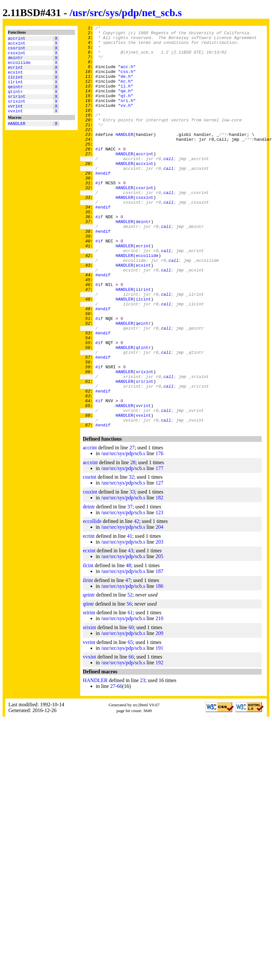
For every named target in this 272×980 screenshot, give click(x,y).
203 (159, 622)
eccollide (19, 68)
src (96, 13)
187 (159, 652)
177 (159, 549)
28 (133, 543)
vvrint (15, 120)
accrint (17, 39)
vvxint (15, 126)
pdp (130, 13)
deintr (15, 62)
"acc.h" (127, 75)
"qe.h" (126, 104)
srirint (17, 109)
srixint (17, 115)
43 (131, 631)
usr (80, 13)
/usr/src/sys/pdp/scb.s (123, 534)
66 (131, 737)
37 (130, 587)
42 (136, 602)
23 (143, 761)
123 (159, 593)
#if (99, 174)
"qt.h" (126, 110)
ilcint (15, 86)
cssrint (17, 51)
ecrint (15, 74)
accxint (17, 45)
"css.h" (127, 81)
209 (159, 714)
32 (131, 557)
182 (159, 578)
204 (159, 607)
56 (129, 684)
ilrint (15, 91)
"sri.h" (127, 116)
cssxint (17, 56)
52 (130, 675)
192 (159, 743)
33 (132, 572)
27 (132, 528)
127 (159, 563)
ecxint (15, 80)
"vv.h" (126, 122)
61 (130, 693)
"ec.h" (126, 93)
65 (130, 723)
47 (128, 661)
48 (128, 646)
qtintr (15, 103)
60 (131, 708)
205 (159, 637)
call (168, 186)
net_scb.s (162, 13)
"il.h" (126, 98)
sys (112, 13)
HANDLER (17, 140)
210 (159, 699)
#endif (103, 203)
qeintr (15, 97)
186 (159, 666)
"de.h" (126, 87)
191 (159, 728)
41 (130, 616)
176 (159, 534)
